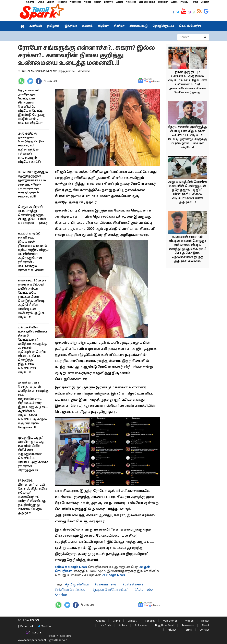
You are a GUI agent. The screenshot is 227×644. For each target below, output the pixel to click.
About (174, 2)
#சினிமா (84, 71)
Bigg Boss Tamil (147, 2)
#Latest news (132, 584)
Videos (88, 2)
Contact (205, 2)
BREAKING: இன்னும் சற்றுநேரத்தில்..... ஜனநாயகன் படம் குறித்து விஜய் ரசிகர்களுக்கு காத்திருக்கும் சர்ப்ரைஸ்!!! (33, 185)
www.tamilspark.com (30, 640)
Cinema (30, 2)
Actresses (131, 2)
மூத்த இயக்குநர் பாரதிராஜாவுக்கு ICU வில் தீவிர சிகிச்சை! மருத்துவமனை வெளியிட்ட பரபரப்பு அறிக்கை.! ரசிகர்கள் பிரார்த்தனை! (33, 454)
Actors (120, 2)
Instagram (35, 633)
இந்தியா (71, 26)
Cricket (50, 2)
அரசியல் (36, 26)
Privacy (184, 2)
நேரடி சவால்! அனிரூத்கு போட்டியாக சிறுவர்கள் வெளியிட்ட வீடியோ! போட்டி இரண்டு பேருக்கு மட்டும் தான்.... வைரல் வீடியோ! (32, 107)
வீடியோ (103, 26)
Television (163, 2)
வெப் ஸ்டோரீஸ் (190, 26)
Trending (62, 2)
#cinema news (105, 584)
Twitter (45, 627)
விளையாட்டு (138, 26)
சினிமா (119, 26)
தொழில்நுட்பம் (163, 26)
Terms (194, 2)
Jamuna (70, 71)
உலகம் (87, 26)
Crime (41, 2)
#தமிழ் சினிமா (77, 584)
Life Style (109, 2)
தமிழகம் (53, 26)
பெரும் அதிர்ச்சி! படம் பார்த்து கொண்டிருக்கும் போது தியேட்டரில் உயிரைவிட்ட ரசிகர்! (33, 215)
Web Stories (75, 2)
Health (98, 2)
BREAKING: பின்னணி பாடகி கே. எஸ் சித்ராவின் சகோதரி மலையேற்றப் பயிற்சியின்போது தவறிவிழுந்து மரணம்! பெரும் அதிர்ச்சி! (33, 497)
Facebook (26, 627)
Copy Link (52, 81)
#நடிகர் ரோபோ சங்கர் (110, 589)
